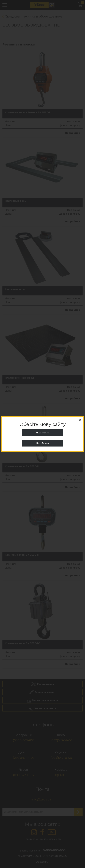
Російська (42, 443)
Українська (42, 433)
